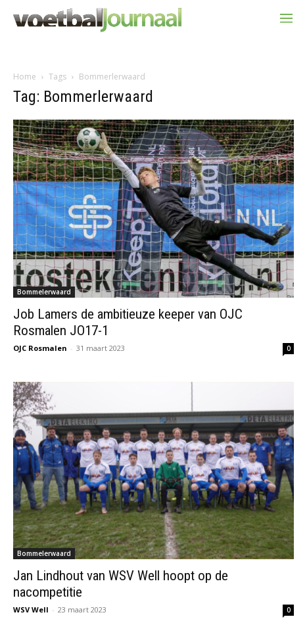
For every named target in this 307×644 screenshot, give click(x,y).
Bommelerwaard (44, 292)
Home (25, 77)
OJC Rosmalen (40, 348)
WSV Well (31, 609)
